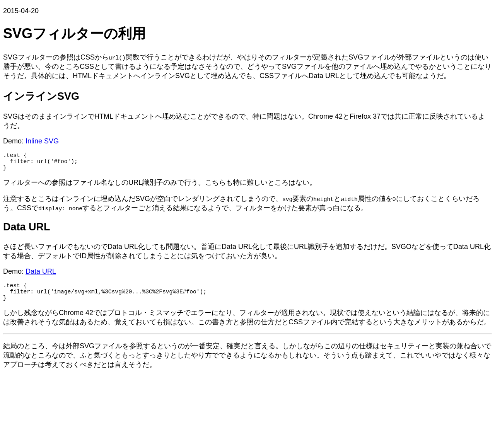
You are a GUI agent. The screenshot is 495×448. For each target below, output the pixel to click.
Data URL (41, 276)
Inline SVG (42, 141)
